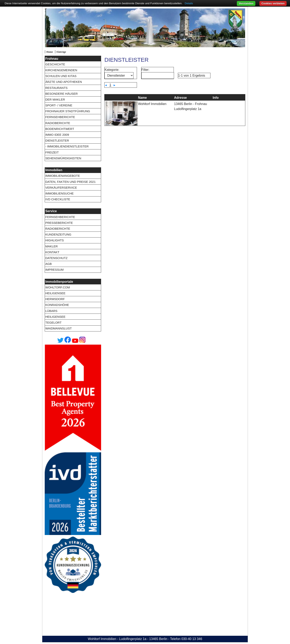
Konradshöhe (57, 305)
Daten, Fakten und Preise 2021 (70, 182)
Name (142, 98)
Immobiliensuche (60, 193)
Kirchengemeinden (61, 70)
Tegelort (53, 323)
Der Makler (55, 99)
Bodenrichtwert (60, 129)
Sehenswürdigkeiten (63, 158)
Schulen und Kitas (61, 76)
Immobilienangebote (63, 176)
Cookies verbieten (273, 3)
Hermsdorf (55, 299)
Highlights (55, 240)
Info (216, 98)
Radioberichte (58, 123)
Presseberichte (59, 223)
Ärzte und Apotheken (64, 82)
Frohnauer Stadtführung (68, 111)
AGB (49, 264)
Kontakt (52, 252)
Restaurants (56, 88)
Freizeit (52, 152)
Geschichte (55, 64)
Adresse (180, 98)
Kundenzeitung (58, 234)
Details (189, 3)
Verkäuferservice (61, 188)
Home (50, 52)
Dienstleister (57, 140)
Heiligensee (55, 293)
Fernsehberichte (60, 117)
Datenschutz (56, 258)
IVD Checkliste (58, 199)
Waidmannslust (59, 328)
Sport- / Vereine (59, 105)
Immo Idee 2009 (57, 135)
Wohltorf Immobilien (152, 104)
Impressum (54, 270)
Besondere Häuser (62, 94)
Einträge (61, 52)
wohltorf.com (58, 287)
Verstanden (246, 3)
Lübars (51, 311)
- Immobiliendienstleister (67, 146)
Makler (52, 246)
